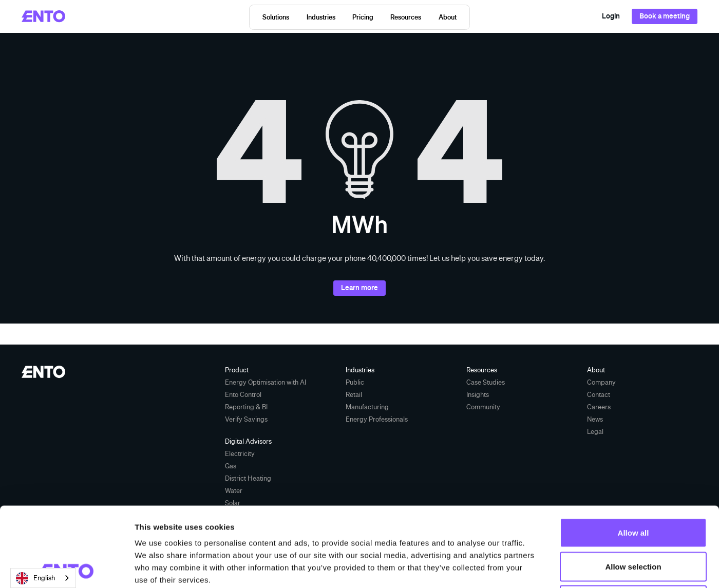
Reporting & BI (246, 407)
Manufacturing (367, 407)
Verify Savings (246, 419)
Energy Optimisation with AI (266, 382)
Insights (478, 394)
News (595, 419)
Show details (539, 568)
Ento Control (243, 394)
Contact (599, 394)
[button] (276, 17)
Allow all (633, 453)
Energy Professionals (377, 419)
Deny (633, 520)
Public (355, 382)
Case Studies (486, 382)
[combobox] (43, 578)
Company (601, 382)
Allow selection (633, 487)
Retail (354, 394)
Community (483, 407)
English (35, 578)
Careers (599, 407)
